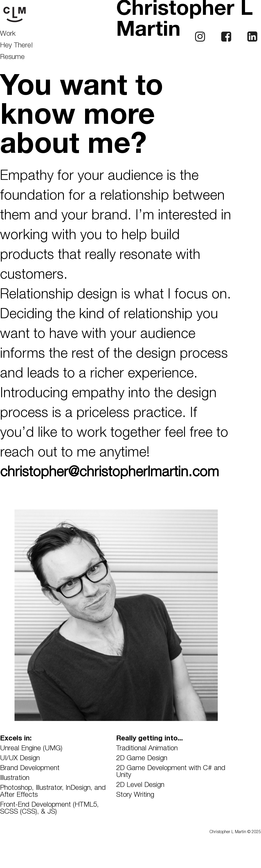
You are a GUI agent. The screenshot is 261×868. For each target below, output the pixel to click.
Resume (12, 58)
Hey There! (16, 46)
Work (8, 34)
